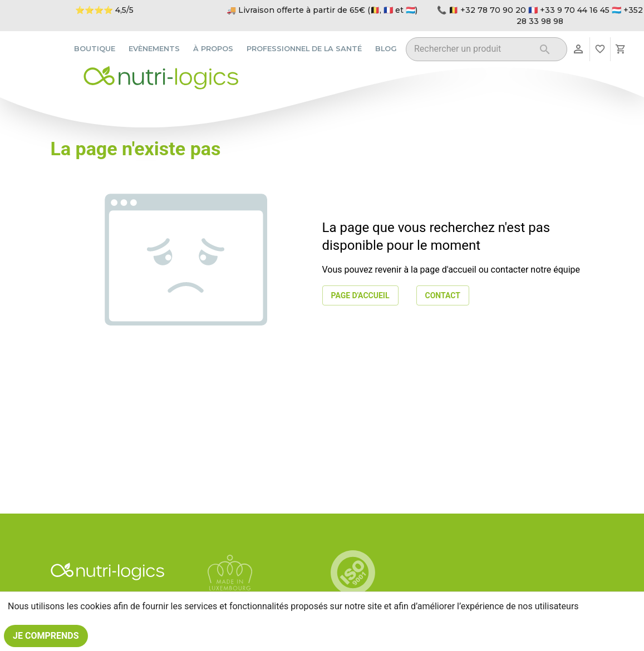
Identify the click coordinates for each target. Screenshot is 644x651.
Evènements (154, 49)
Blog (386, 49)
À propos (213, 49)
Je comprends (46, 636)
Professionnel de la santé (304, 49)
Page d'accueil (360, 296)
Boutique (95, 49)
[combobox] (472, 51)
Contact (443, 296)
